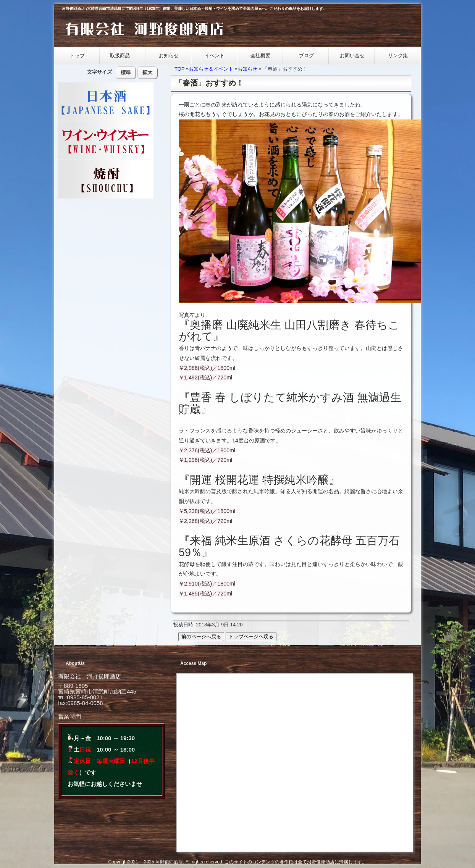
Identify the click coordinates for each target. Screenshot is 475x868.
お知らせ (169, 56)
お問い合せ (352, 56)
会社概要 (260, 56)
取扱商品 (121, 56)
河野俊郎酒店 (169, 862)
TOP (179, 69)
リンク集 (398, 56)
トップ (77, 56)
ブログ (306, 56)
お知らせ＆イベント (211, 69)
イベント (215, 56)
